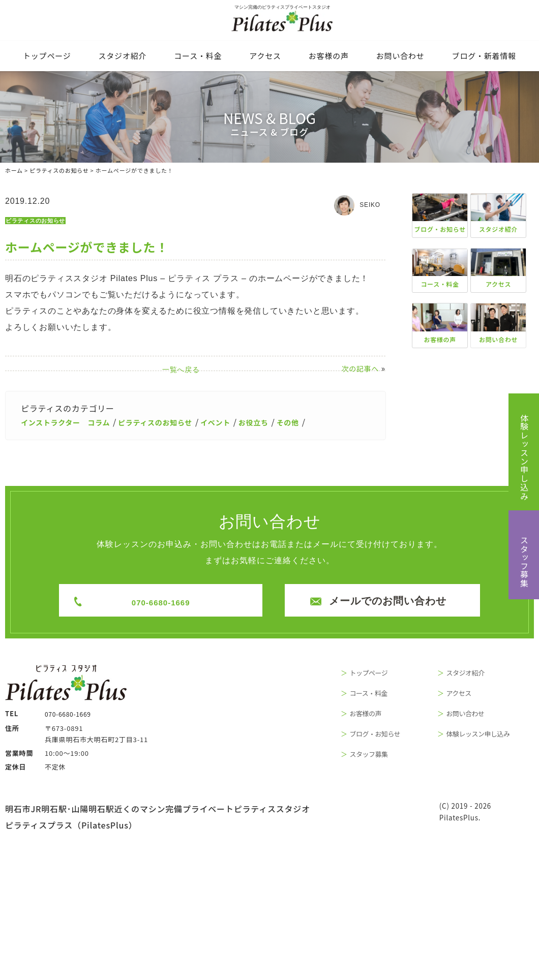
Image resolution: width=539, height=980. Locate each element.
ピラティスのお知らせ (38, 221)
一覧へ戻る (196, 370)
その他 (321, 421)
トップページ (47, 56)
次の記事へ (360, 369)
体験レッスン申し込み (524, 457)
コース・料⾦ (198, 56)
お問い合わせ (400, 56)
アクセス (265, 56)
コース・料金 (381, 693)
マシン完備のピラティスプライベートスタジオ (269, 22)
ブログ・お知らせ (390, 735)
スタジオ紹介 (123, 56)
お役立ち (283, 421)
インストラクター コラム (72, 421)
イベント (241, 421)
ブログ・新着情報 (484, 56)
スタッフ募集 (524, 562)
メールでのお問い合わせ (382, 600)
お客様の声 (329, 56)
